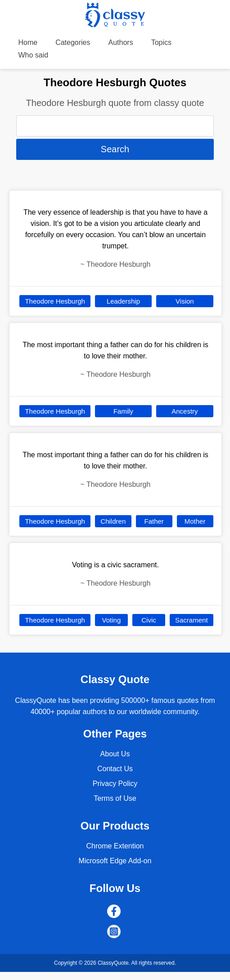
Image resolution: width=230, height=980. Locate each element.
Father (154, 521)
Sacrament (192, 620)
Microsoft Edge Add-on (115, 861)
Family (123, 411)
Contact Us (115, 769)
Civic (149, 620)
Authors (121, 42)
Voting (112, 620)
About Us (115, 754)
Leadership (123, 301)
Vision (185, 301)
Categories (73, 42)
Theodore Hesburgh (55, 301)
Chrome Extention (115, 846)
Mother (195, 521)
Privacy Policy (115, 784)
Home (28, 42)
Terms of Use (115, 798)
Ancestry (185, 411)
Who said (33, 55)
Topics (161, 42)
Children (113, 521)
